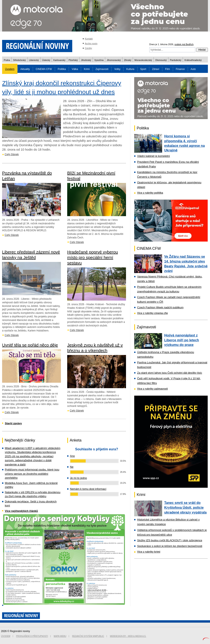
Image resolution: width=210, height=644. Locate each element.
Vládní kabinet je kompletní (154, 156)
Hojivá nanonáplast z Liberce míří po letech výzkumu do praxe (182, 340)
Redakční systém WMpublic (88, 636)
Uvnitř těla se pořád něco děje (30, 345)
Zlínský (128, 60)
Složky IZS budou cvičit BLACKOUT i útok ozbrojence (170, 540)
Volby (117, 69)
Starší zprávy (13, 423)
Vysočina (99, 60)
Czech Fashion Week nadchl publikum (160, 307)
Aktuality (25, 69)
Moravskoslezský (143, 60)
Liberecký (34, 60)
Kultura (130, 69)
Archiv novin (91, 43)
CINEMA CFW (44, 69)
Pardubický (176, 60)
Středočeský (19, 60)
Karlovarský (59, 60)
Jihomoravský (114, 60)
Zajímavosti (102, 69)
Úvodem (10, 69)
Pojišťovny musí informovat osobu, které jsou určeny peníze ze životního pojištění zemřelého (32, 474)
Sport (143, 69)
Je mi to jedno (78, 478)
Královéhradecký (193, 60)
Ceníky (88, 48)
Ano (72, 456)
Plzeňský (73, 60)
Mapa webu (60, 636)
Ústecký (46, 60)
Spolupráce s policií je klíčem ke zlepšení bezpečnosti (170, 546)
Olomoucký (161, 60)
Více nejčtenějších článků (21, 511)
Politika (62, 69)
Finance (180, 69)
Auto (193, 69)
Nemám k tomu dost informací (88, 489)
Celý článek (12, 154)
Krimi (87, 69)
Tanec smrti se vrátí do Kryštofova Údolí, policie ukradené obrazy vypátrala (185, 507)
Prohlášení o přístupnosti (32, 636)
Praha (7, 60)
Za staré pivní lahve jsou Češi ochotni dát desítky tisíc (170, 373)
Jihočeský (86, 60)
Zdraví (156, 69)
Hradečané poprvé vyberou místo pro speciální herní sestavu (93, 258)
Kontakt (89, 39)
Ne (72, 467)
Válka (75, 69)
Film (167, 69)
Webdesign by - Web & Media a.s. (128, 636)
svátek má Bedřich (184, 44)
